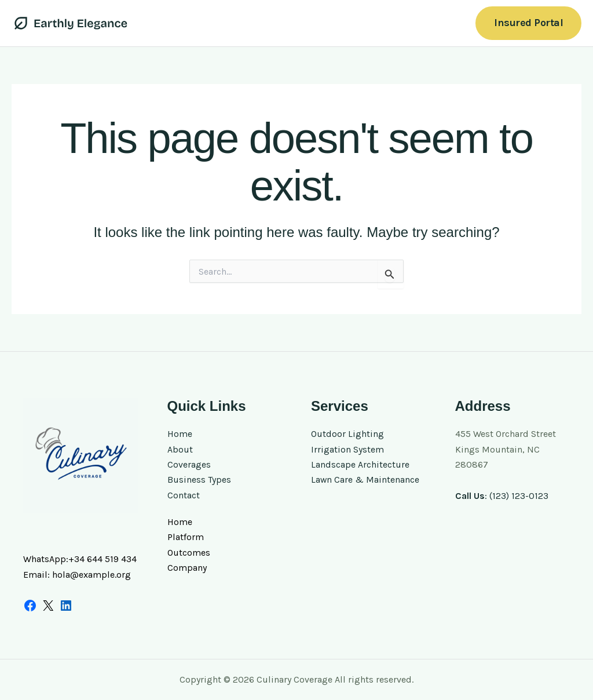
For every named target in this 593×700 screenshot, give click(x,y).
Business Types (199, 480)
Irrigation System (347, 449)
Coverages (189, 464)
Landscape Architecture (360, 464)
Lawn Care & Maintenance (365, 480)
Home (180, 434)
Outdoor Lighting (347, 434)
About (180, 449)
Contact (184, 495)
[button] (528, 23)
